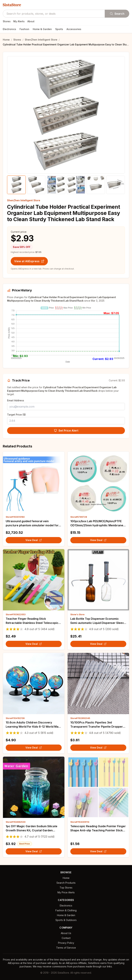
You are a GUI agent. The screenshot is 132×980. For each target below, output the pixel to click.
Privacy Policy (66, 943)
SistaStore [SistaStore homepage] (12, 5)
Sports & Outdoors (66, 920)
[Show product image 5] (96, 185)
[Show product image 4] (76, 185)
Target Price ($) (16, 415)
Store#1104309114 (80, 822)
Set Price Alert (66, 431)
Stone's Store (77, 614)
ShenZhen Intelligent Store (41, 40)
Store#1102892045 (80, 718)
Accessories (74, 29)
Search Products (66, 883)
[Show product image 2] (36, 185)
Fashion (24, 29)
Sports (59, 29)
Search (117, 14)
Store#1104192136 (15, 718)
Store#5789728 (79, 517)
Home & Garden (42, 29)
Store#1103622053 (16, 614)
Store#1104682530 (16, 822)
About (31, 21)
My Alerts (19, 21)
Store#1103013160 (15, 517)
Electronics (9, 29)
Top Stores (66, 888)
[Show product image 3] (56, 185)
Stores (7, 21)
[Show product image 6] (116, 185)
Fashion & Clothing (66, 910)
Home (6, 40)
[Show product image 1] (16, 185)
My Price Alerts (66, 892)
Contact (66, 938)
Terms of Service (66, 948)
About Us (66, 933)
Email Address (16, 400)
